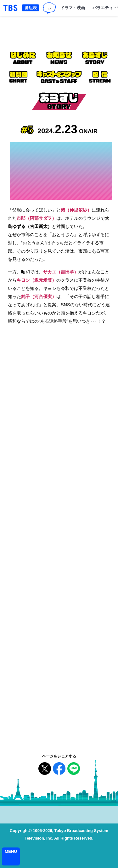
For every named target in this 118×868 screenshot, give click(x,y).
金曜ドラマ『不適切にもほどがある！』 (59, 32)
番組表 (31, 8)
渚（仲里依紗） (76, 210)
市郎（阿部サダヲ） (37, 218)
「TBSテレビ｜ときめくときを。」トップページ (10, 8)
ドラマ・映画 (73, 8)
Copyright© (21, 831)
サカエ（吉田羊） (61, 272)
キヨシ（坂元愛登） (37, 280)
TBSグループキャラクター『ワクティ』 (49, 8)
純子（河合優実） (39, 296)
